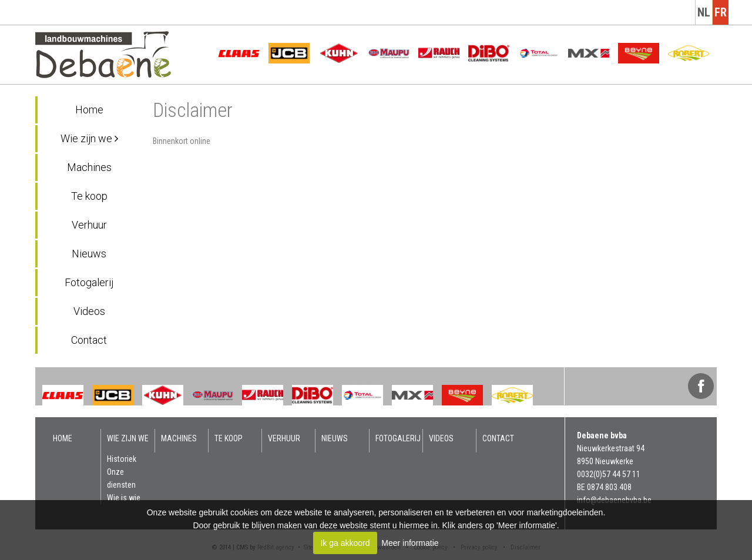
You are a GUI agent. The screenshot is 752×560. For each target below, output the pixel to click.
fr (721, 12)
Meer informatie (410, 543)
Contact (89, 340)
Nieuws (89, 254)
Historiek (122, 459)
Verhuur (89, 225)
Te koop (89, 196)
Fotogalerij (89, 282)
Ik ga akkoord (345, 543)
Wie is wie (124, 498)
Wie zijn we (89, 138)
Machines (89, 167)
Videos (89, 311)
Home (89, 110)
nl (704, 12)
